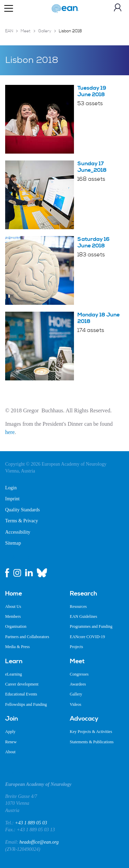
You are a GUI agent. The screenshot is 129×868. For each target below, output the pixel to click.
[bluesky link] (42, 573)
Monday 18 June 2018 (99, 318)
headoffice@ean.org (39, 842)
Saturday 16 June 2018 (94, 242)
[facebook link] (7, 573)
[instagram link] (17, 573)
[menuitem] (32, 594)
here (10, 432)
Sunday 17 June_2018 (92, 167)
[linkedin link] (29, 573)
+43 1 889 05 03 (31, 823)
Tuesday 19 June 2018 (92, 91)
